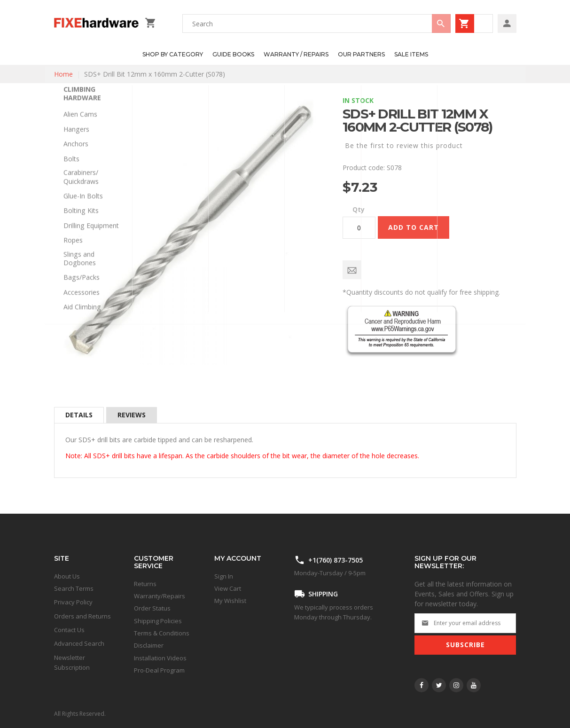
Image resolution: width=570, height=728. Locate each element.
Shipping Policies (158, 621)
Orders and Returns (82, 616)
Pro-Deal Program (159, 670)
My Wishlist (230, 601)
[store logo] (97, 23)
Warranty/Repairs (160, 596)
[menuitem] (173, 55)
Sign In (224, 576)
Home (63, 74)
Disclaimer (149, 645)
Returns (145, 584)
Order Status (152, 608)
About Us (67, 576)
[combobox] (316, 23)
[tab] (79, 415)
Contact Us (69, 630)
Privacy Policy (73, 602)
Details (79, 415)
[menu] (281, 55)
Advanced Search (79, 643)
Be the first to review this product (404, 145)
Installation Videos (160, 658)
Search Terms (74, 588)
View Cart (228, 588)
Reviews (132, 415)
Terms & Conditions (162, 633)
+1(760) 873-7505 (336, 560)
